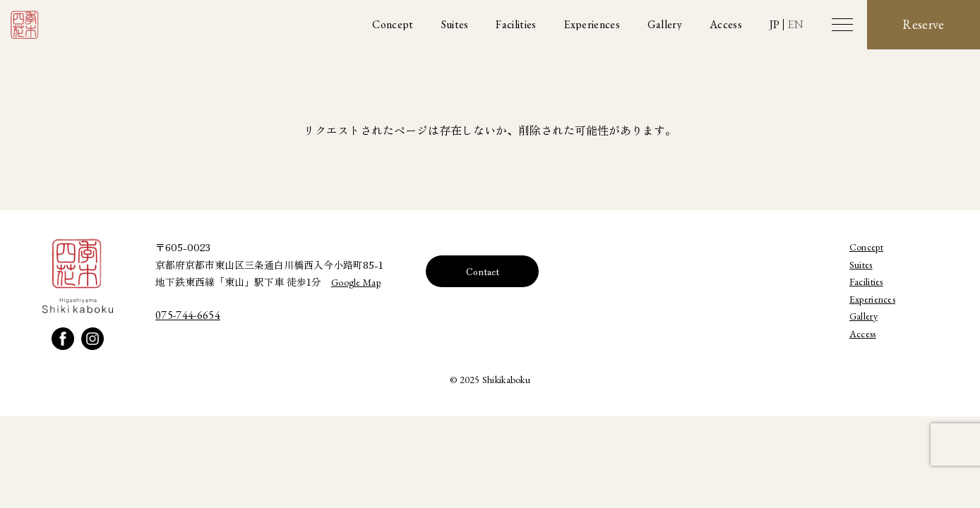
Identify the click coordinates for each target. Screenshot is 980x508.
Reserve (924, 24)
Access (863, 334)
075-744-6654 (188, 315)
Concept (866, 247)
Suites (861, 265)
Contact (483, 271)
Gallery (864, 316)
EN (795, 24)
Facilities (866, 282)
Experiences (872, 299)
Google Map (356, 282)
